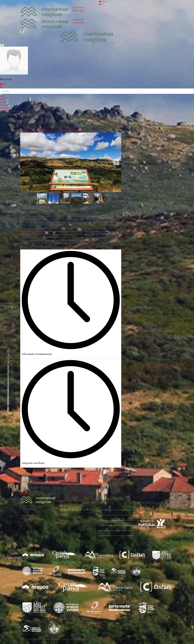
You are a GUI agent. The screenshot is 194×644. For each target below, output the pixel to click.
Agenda (63, 513)
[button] (116, 162)
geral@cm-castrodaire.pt (145, 175)
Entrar (103, 1)
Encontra (4, 105)
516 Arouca (104, 533)
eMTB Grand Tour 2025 (10, 111)
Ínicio (2, 96)
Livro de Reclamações (110, 538)
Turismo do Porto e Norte (111, 513)
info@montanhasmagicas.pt (33, 515)
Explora (3, 102)
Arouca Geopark (107, 523)
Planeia (3, 99)
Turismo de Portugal (109, 507)
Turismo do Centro (108, 518)
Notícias (64, 507)
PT (101, 4)
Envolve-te (5, 108)
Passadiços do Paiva (109, 528)
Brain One (109, 639)
